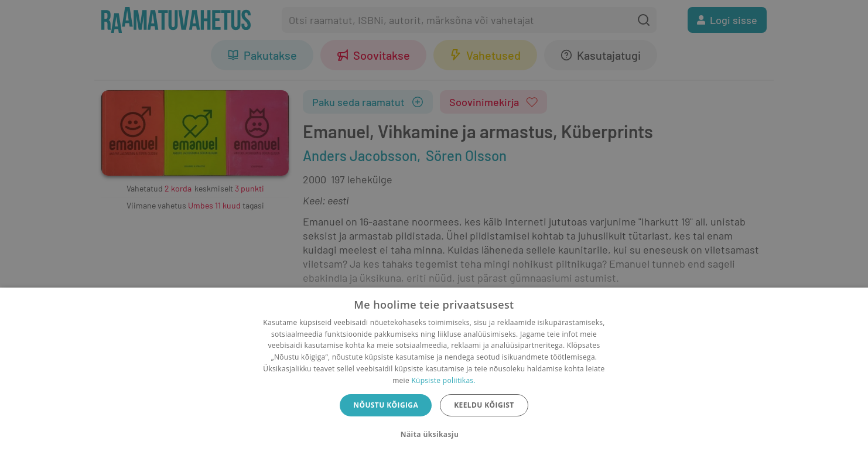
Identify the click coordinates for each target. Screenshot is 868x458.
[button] (434, 435)
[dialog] (434, 373)
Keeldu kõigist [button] (484, 405)
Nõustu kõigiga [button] (386, 405)
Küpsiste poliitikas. (443, 380)
